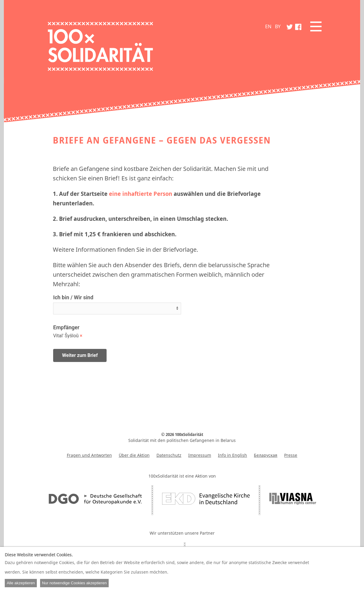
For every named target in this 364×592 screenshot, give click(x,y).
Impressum (200, 455)
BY (278, 26)
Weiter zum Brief (80, 355)
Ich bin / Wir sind (73, 297)
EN (268, 26)
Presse (291, 455)
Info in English (232, 455)
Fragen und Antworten (89, 455)
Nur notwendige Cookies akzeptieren (74, 583)
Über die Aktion (134, 455)
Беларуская (266, 455)
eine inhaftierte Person (141, 194)
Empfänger (66, 327)
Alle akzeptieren (21, 583)
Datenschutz (169, 455)
